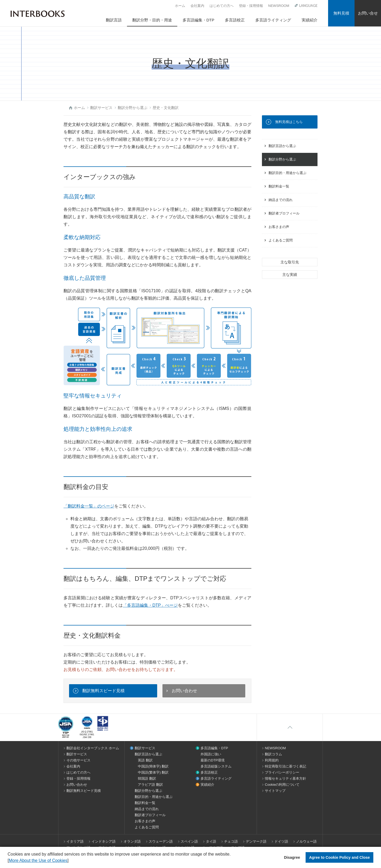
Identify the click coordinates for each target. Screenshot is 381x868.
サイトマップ (275, 791)
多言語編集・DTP (198, 20)
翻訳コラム (273, 754)
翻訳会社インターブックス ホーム (93, 748)
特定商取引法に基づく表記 (285, 766)
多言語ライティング (273, 20)
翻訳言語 (114, 20)
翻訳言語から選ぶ (282, 146)
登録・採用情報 (251, 6)
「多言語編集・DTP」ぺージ (150, 605)
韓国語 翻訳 (147, 778)
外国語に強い (211, 754)
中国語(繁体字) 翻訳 (153, 772)
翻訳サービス (77, 754)
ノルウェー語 (306, 841)
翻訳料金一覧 (279, 186)
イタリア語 (75, 841)
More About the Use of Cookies (38, 860)
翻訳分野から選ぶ (282, 159)
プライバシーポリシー (282, 772)
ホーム (180, 6)
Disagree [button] (292, 857)
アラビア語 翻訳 (150, 785)
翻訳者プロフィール (284, 213)
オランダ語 (132, 841)
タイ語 (211, 841)
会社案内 (197, 6)
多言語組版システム (216, 766)
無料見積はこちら (289, 122)
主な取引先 (290, 262)
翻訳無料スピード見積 (103, 691)
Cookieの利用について (282, 785)
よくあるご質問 (281, 240)
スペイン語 (189, 841)
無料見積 (341, 13)
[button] (71, 861)
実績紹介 (310, 20)
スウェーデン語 (161, 841)
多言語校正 (235, 20)
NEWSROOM (279, 6)
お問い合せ (368, 13)
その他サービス (78, 760)
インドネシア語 (104, 841)
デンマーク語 (256, 841)
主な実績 (290, 275)
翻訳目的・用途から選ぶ (287, 173)
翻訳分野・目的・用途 (152, 20)
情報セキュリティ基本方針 (285, 778)
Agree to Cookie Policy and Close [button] (339, 857)
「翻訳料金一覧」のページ (89, 506)
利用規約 (272, 760)
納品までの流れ (281, 200)
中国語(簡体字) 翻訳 (153, 766)
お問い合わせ (184, 691)
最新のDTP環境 (213, 760)
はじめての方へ (222, 6)
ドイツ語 (281, 841)
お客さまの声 (279, 227)
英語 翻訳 (145, 760)
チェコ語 (231, 841)
